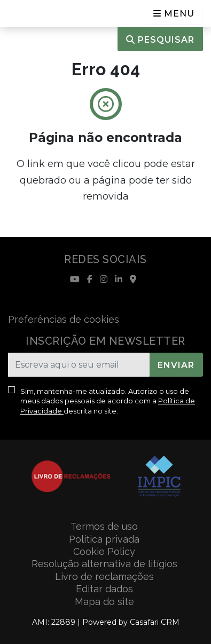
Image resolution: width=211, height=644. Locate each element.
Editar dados (104, 589)
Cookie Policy (104, 551)
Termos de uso (104, 526)
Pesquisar (160, 40)
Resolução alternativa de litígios (104, 564)
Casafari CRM (155, 622)
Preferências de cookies (64, 319)
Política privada (104, 539)
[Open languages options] (174, 14)
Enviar (176, 365)
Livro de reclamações (104, 577)
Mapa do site (104, 602)
